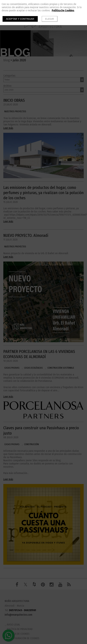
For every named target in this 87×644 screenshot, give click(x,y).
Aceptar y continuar (20, 19)
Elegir (50, 19)
